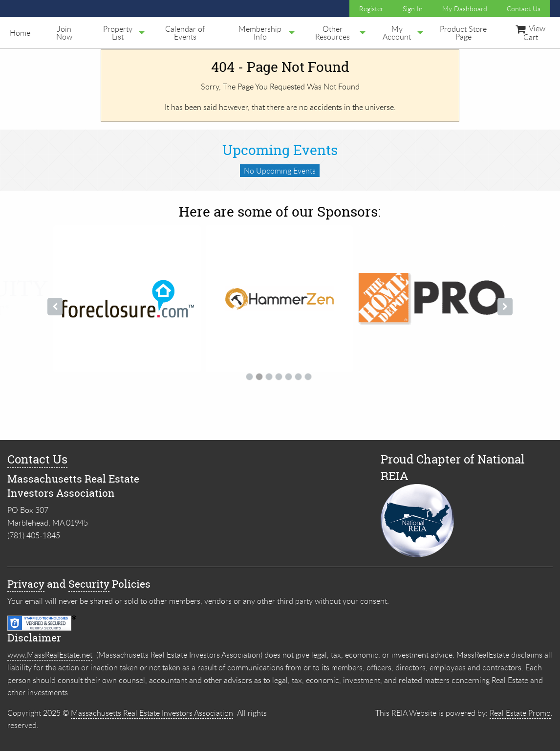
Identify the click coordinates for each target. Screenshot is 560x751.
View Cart (530, 33)
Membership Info (260, 33)
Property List (118, 33)
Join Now (64, 33)
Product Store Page (463, 33)
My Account (397, 33)
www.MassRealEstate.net (50, 655)
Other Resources (333, 33)
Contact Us (524, 9)
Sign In (413, 9)
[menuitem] (20, 33)
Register (371, 9)
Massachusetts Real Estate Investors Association (152, 713)
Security (89, 584)
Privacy (26, 584)
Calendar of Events (185, 33)
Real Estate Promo (520, 713)
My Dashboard (465, 9)
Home (20, 33)
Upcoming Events (280, 150)
